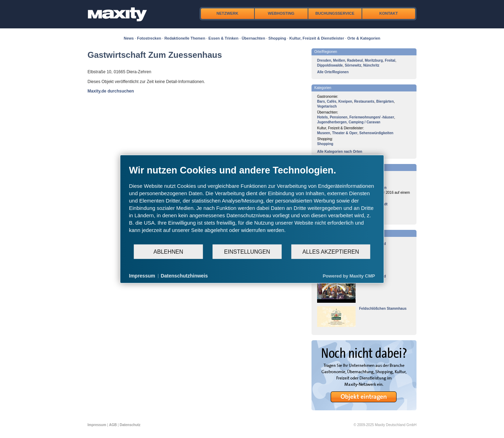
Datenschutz (130, 425)
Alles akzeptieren (331, 251)
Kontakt (389, 13)
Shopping (277, 38)
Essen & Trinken (224, 38)
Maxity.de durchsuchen (111, 91)
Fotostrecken (149, 38)
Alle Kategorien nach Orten (340, 152)
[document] (252, 204)
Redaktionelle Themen (185, 38)
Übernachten (253, 38)
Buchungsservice (335, 13)
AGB (113, 425)
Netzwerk (227, 13)
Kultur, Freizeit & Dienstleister (317, 38)
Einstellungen (247, 251)
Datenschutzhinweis (184, 276)
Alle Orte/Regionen (333, 72)
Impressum (97, 425)
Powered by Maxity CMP (349, 276)
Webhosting (281, 13)
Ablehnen (169, 251)
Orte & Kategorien (364, 38)
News (129, 38)
